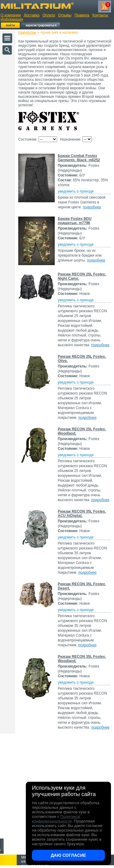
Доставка (32, 15)
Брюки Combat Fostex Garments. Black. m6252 (79, 158)
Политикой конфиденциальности (56, 819)
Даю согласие (68, 855)
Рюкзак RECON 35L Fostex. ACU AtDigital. (82, 514)
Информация (12, 19)
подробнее (92, 207)
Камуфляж (27, 32)
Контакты (100, 15)
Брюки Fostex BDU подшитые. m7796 (75, 221)
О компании (11, 15)
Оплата (49, 15)
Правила (82, 15)
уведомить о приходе (76, 191)
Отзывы (65, 15)
